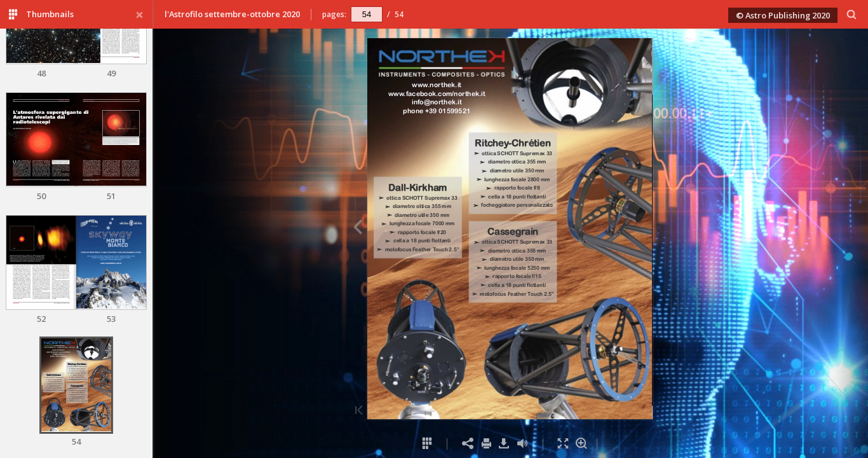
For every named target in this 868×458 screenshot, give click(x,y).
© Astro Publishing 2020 (783, 15)
